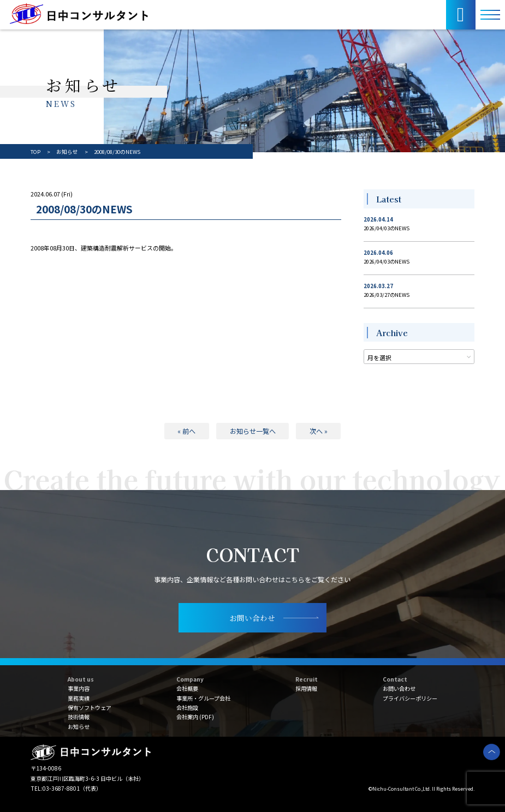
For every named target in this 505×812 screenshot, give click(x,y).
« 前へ (186, 431)
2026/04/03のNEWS (387, 228)
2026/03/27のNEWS (387, 295)
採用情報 (306, 688)
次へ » (319, 431)
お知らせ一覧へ (253, 431)
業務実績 (79, 698)
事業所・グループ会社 (203, 698)
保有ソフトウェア (90, 707)
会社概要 (187, 688)
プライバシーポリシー (410, 698)
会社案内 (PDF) (195, 717)
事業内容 (79, 688)
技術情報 (79, 717)
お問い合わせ (399, 688)
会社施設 (187, 707)
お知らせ (79, 727)
